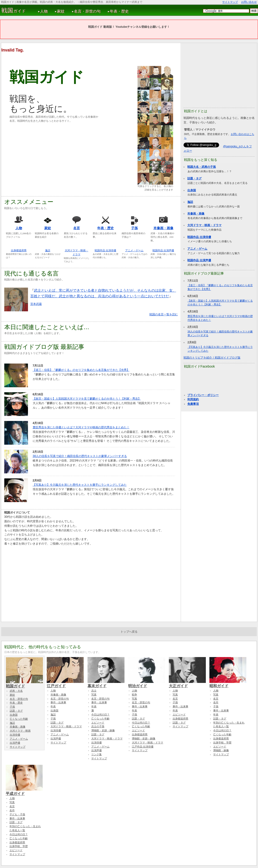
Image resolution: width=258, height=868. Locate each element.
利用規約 (193, 399)
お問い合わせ (249, 2)
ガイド (14, 10)
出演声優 (15, 743)
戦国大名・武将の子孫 (202, 167)
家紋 (61, 11)
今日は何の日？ (100, 714)
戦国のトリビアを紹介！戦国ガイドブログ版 (212, 358)
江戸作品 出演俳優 (143, 747)
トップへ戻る (129, 632)
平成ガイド (24, 791)
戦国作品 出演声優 (163, 250)
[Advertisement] (49, 159)
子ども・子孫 (17, 814)
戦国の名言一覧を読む (164, 314)
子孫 (134, 228)
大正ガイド (187, 684)
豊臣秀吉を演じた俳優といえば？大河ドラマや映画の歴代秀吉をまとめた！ (81, 427)
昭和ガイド (228, 684)
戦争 (134, 695)
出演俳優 (15, 735)
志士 (94, 691)
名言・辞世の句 (87, 11)
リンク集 (97, 754)
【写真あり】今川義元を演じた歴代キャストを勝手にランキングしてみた (80, 485)
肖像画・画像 (163, 228)
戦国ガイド (24, 684)
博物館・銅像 (221, 750)
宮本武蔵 (36, 304)
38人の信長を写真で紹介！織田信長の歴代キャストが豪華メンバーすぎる (80, 456)
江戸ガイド (65, 684)
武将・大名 (16, 691)
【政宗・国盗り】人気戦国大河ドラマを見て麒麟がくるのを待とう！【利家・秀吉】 (87, 399)
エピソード (98, 723)
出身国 (192, 190)
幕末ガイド (106, 684)
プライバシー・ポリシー (203, 395)
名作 (216, 702)
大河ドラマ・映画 (20, 731)
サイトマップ (230, 2)
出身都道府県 (19, 250)
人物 (44, 11)
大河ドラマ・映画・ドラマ (204, 225)
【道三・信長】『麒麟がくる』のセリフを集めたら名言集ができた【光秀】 (81, 370)
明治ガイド (147, 684)
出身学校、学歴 (222, 742)
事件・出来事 (58, 702)
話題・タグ (194, 178)
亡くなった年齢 (19, 719)
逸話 (48, 250)
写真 (94, 695)
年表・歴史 (119, 11)
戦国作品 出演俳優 (105, 250)
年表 (53, 706)
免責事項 (193, 404)
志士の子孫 (98, 726)
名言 (77, 228)
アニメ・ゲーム (134, 250)
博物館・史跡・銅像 (103, 730)
